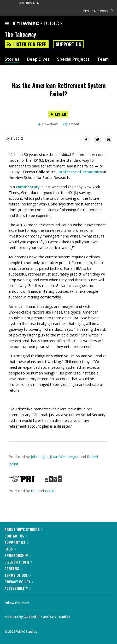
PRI (34, 491)
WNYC (50, 491)
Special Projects (73, 59)
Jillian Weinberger (64, 457)
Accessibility (18, 588)
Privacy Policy (19, 582)
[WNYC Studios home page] (44, 24)
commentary (28, 187)
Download (48, 124)
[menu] (7, 24)
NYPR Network (98, 11)
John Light (39, 457)
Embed (71, 124)
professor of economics (80, 172)
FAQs (10, 549)
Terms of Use (18, 575)
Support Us (68, 44)
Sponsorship (18, 555)
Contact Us (16, 536)
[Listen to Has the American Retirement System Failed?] (58, 114)
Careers (13, 568)
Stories (12, 59)
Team (103, 59)
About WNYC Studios (24, 529)
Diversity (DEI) (18, 562)
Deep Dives (38, 59)
